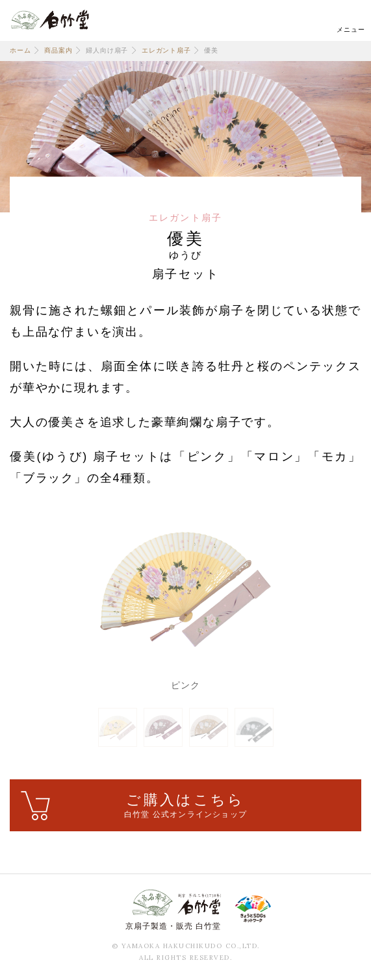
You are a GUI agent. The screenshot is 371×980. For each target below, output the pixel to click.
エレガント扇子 (166, 50)
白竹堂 (50, 19)
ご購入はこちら (186, 806)
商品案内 (58, 50)
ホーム (20, 50)
